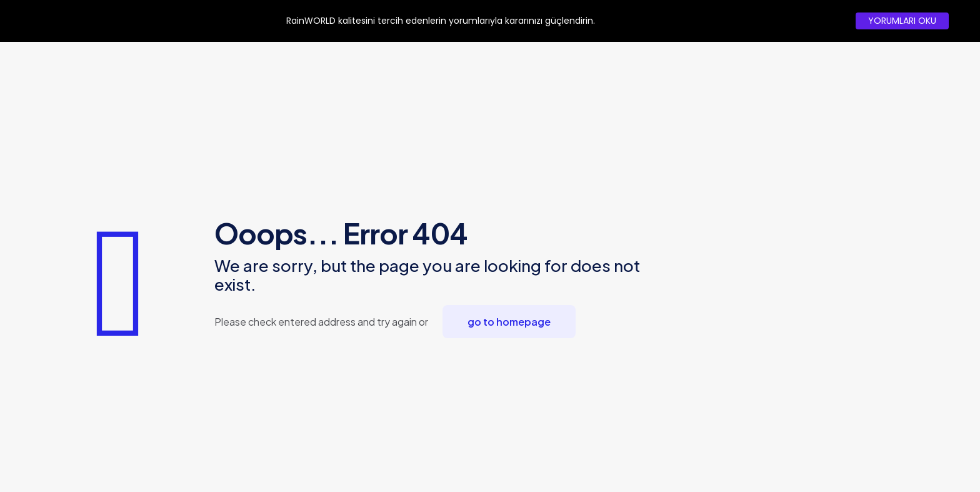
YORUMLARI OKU (902, 21)
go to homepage (509, 322)
